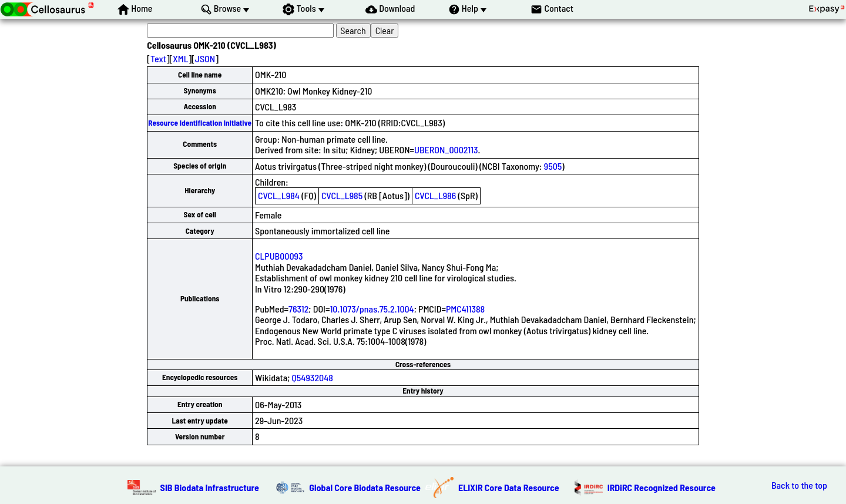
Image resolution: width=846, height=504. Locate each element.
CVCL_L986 (435, 195)
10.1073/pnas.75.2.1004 (372, 309)
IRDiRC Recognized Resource (662, 487)
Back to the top (799, 485)
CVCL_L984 (279, 195)
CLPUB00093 (279, 256)
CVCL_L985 (342, 195)
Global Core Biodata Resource (365, 487)
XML (180, 58)
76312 (298, 309)
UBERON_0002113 (446, 149)
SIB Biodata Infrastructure (210, 487)
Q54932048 (313, 377)
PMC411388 (465, 309)
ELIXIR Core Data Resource (509, 487)
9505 (553, 166)
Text (158, 58)
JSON (205, 58)
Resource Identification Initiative (200, 123)
